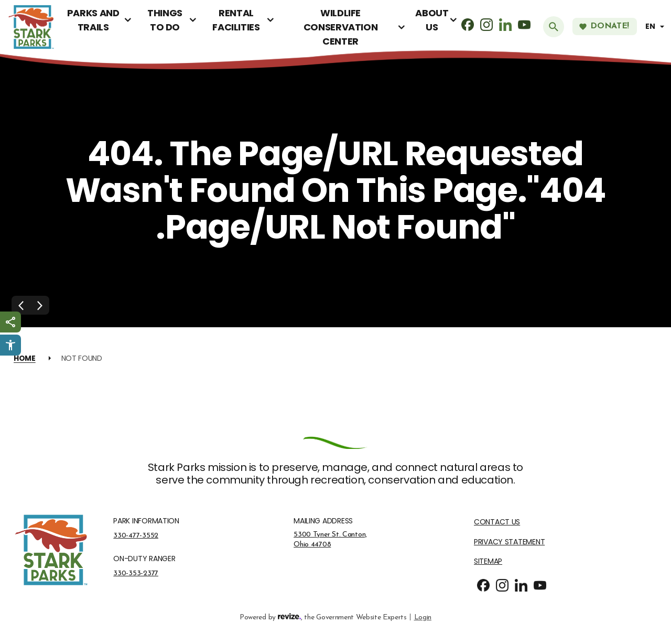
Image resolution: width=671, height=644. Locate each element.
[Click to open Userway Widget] (10, 345)
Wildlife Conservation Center (341, 27)
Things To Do (165, 20)
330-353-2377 (136, 573)
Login (423, 616)
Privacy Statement (509, 542)
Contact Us (497, 522)
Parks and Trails (93, 20)
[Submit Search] (554, 27)
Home (25, 358)
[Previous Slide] (21, 305)
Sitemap (488, 561)
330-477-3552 (136, 535)
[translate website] (656, 26)
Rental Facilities (236, 20)
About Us (432, 20)
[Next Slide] (40, 305)
